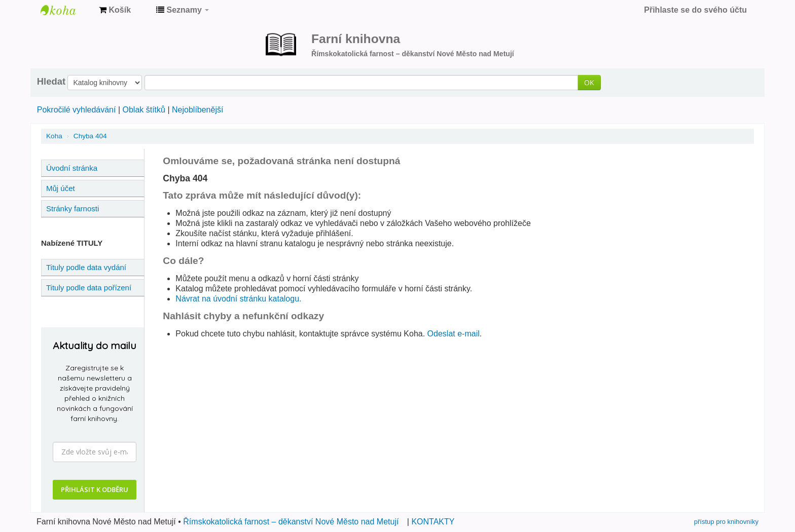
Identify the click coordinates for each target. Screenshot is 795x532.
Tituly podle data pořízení (89, 288)
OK (589, 82)
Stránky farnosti (73, 208)
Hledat (51, 82)
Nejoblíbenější (197, 110)
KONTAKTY (433, 522)
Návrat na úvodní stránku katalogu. (238, 299)
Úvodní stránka (72, 168)
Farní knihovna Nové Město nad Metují (66, 10)
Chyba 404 (90, 136)
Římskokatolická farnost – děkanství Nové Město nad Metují (291, 522)
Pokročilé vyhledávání (77, 110)
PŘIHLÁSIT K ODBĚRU (95, 489)
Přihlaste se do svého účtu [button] (695, 10)
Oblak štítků (143, 110)
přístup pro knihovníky (726, 522)
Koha (54, 136)
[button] (115, 10)
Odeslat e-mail (454, 334)
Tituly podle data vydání (86, 267)
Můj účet (61, 188)
